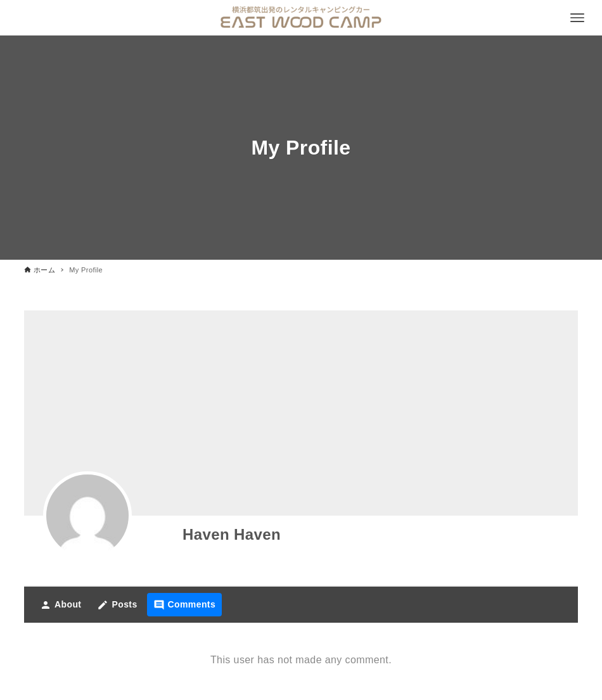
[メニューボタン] (577, 18)
